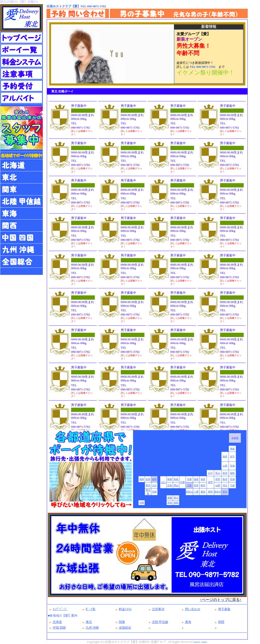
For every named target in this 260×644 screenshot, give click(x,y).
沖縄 (142, 503)
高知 (170, 503)
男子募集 (224, 609)
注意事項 (158, 609)
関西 (221, 622)
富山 (218, 473)
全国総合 (125, 628)
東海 (188, 622)
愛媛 (170, 498)
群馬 (218, 479)
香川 (176, 498)
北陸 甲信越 (160, 622)
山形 (225, 466)
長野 (210, 482)
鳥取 (176, 479)
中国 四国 (59, 628)
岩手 (232, 456)
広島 (170, 485)
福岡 (154, 479)
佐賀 (148, 479)
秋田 (225, 456)
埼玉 (225, 485)
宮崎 (154, 492)
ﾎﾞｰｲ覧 (91, 609)
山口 (163, 482)
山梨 (218, 485)
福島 (232, 473)
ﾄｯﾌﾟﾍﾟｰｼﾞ (60, 609)
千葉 (232, 485)
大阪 (189, 485)
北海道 (235, 438)
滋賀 (196, 479)
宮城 (232, 466)
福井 (203, 479)
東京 (225, 492)
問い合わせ (193, 609)
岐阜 (203, 485)
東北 (89, 622)
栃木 (225, 479)
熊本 (148, 485)
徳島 (176, 503)
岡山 (176, 485)
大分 (154, 485)
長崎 (142, 479)
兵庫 (182, 482)
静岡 (210, 492)
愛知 (203, 492)
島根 (170, 479)
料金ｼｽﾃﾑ (125, 609)
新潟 (225, 473)
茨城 (232, 479)
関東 (122, 622)
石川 (210, 473)
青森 (232, 449)
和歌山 (189, 492)
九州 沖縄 (92, 628)
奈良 (196, 485)
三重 (196, 492)
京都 (189, 479)
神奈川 (218, 492)
